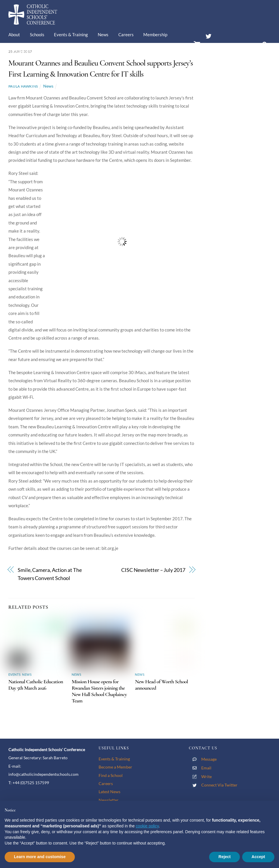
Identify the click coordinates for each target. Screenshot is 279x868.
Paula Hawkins (23, 86)
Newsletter (109, 800)
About (14, 35)
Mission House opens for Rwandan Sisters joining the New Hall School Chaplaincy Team (99, 691)
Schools (37, 35)
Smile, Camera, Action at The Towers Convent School (50, 574)
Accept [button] (258, 857)
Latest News (109, 792)
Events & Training (71, 35)
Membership (155, 35)
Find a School (111, 775)
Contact (20, 52)
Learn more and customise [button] (40, 857)
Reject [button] (224, 857)
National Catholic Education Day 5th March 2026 (36, 685)
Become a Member (115, 767)
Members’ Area (223, 47)
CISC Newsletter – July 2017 (153, 570)
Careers (126, 35)
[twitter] (209, 35)
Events (15, 674)
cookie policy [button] (147, 826)
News (103, 35)
